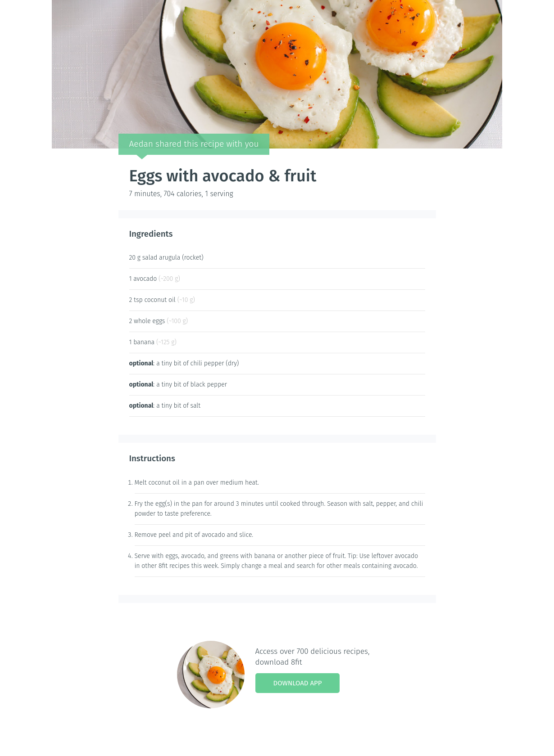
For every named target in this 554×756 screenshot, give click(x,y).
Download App (298, 683)
